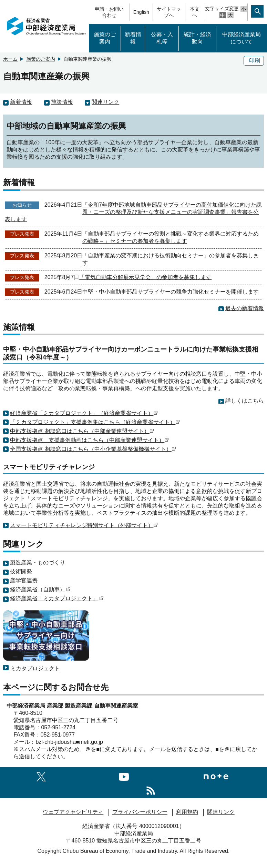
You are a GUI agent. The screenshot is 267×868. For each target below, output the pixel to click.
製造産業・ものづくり (38, 563)
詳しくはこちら (245, 401)
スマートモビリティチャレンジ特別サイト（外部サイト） (84, 525)
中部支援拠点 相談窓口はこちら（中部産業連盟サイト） (82, 431)
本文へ (195, 12)
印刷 (255, 61)
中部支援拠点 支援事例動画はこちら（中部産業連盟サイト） (89, 440)
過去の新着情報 (245, 308)
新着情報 (133, 38)
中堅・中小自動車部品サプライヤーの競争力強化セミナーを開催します (171, 292)
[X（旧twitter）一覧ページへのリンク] (41, 776)
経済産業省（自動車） (40, 589)
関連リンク (105, 102)
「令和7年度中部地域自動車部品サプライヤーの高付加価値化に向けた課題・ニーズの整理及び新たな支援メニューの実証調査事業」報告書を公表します (133, 212)
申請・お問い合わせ (109, 12)
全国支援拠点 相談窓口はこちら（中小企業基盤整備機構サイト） (93, 449)
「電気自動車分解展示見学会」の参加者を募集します (145, 277)
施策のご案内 (105, 38)
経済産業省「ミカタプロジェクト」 (57, 598)
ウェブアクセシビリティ (73, 812)
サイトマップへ (169, 12)
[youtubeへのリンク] (124, 776)
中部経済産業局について (242, 38)
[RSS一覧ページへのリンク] (151, 790)
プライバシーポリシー (140, 812)
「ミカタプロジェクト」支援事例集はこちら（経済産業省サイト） (95, 422)
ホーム (10, 59)
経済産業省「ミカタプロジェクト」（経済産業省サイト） (84, 413)
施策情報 (62, 102)
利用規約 (187, 812)
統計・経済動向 (197, 38)
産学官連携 (24, 580)
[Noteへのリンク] (216, 776)
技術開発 (21, 571)
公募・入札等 (162, 38)
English (141, 12)
